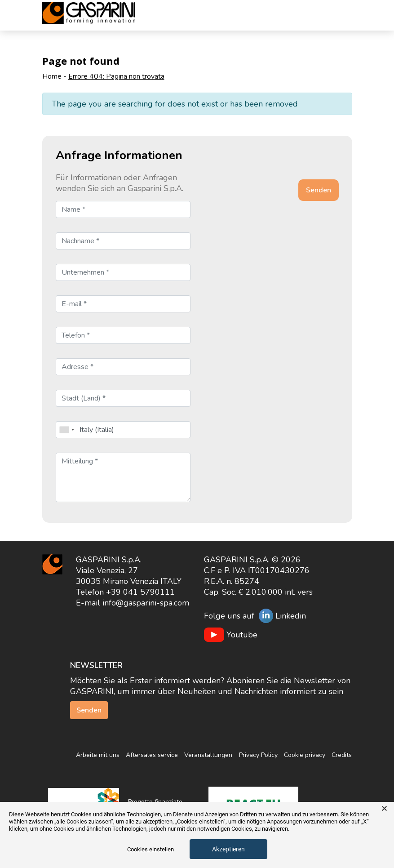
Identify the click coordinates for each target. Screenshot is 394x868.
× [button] (384, 809)
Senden (89, 710)
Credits (342, 755)
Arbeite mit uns (98, 755)
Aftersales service (152, 755)
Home (52, 76)
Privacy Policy (258, 755)
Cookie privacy (305, 755)
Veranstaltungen (208, 755)
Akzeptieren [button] (228, 849)
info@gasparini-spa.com (146, 603)
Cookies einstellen (151, 849)
